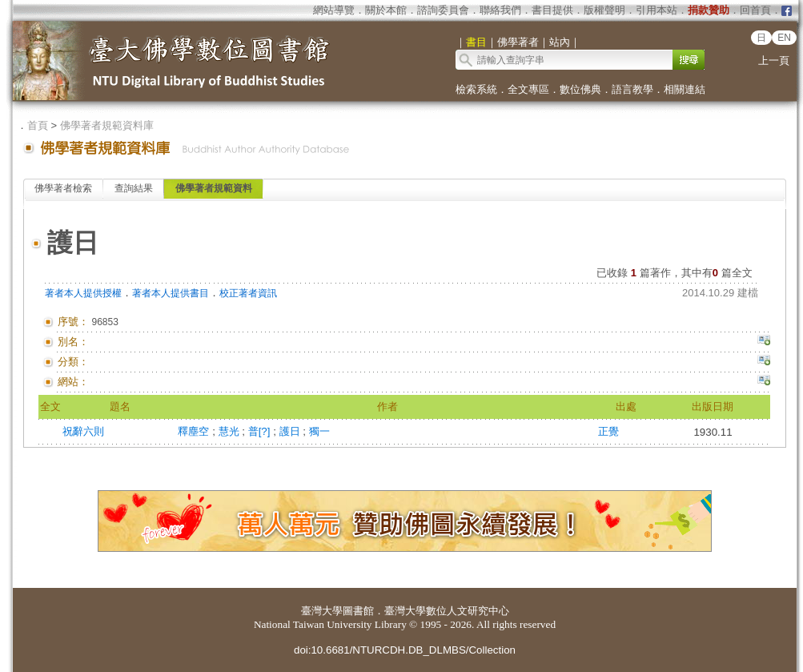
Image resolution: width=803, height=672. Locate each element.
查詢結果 (134, 188)
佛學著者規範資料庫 (107, 125)
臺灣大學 (322, 611)
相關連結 (685, 89)
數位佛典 (580, 89)
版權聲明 (604, 10)
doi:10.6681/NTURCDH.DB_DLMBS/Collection (405, 650)
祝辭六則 (83, 431)
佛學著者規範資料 (214, 188)
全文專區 (528, 89)
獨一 (319, 431)
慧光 (231, 431)
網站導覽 (334, 10)
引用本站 (656, 10)
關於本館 (386, 10)
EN (784, 38)
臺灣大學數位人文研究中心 (447, 611)
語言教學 (632, 89)
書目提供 (552, 10)
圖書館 (358, 611)
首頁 (38, 125)
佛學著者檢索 (63, 188)
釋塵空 (195, 431)
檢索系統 (476, 89)
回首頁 (755, 10)
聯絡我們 (500, 10)
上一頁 (774, 60)
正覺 (608, 431)
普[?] (261, 431)
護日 (291, 431)
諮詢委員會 (443, 10)
